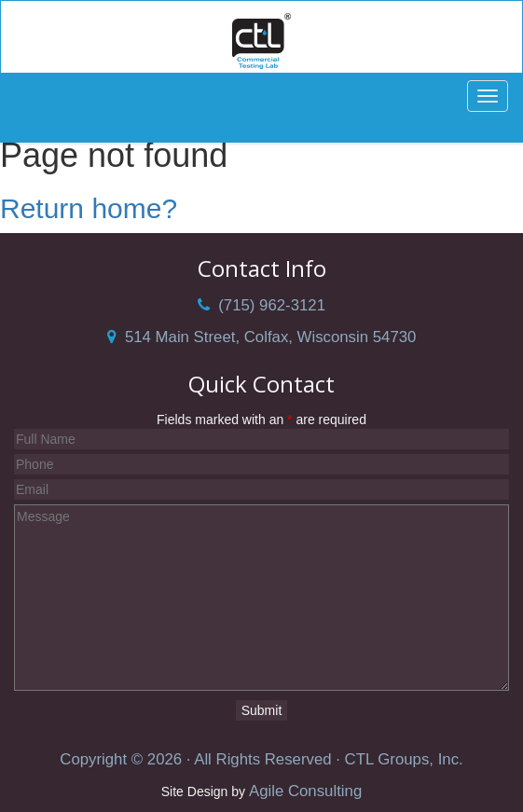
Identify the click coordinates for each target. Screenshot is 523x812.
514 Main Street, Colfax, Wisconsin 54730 (262, 337)
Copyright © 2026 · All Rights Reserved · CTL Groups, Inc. (261, 759)
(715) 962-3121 (261, 305)
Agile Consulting (305, 791)
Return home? (89, 208)
